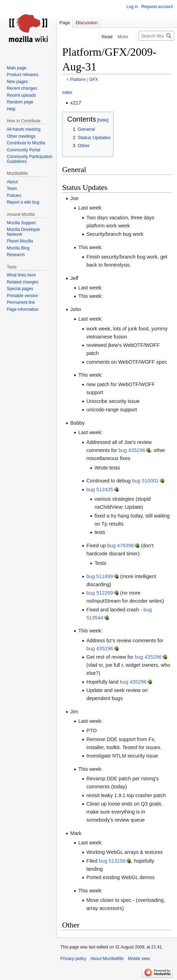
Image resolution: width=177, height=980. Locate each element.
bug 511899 (100, 576)
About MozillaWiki (107, 959)
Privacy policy (73, 959)
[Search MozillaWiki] (156, 36)
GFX (94, 80)
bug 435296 (132, 450)
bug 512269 (100, 593)
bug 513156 (112, 861)
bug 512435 (100, 489)
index (67, 92)
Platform (78, 80)
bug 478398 (120, 546)
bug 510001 (145, 481)
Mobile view (139, 959)
